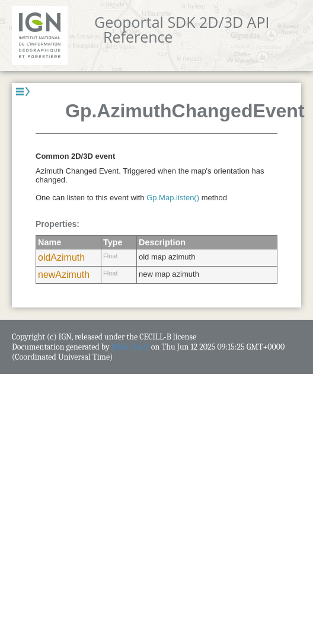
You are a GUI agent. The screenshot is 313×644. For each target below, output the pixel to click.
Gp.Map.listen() (173, 198)
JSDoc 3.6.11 (130, 347)
